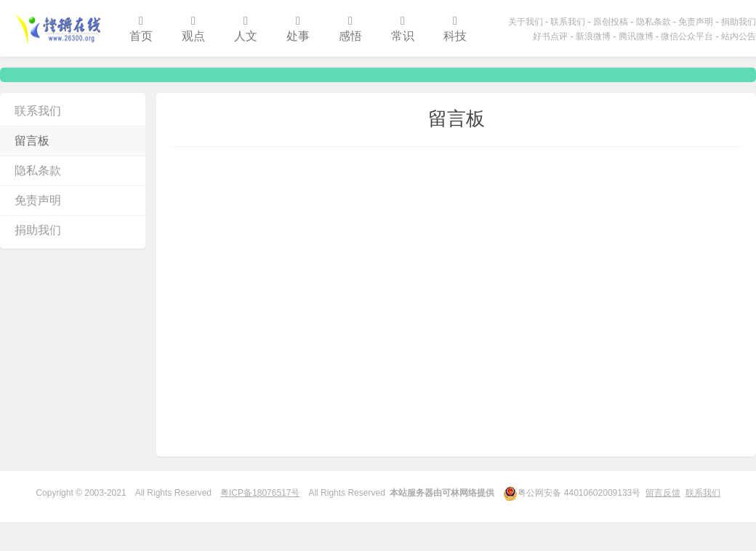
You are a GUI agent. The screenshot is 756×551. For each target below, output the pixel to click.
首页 (141, 29)
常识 (403, 29)
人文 (246, 29)
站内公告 (739, 36)
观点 (193, 29)
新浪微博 (593, 36)
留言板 (32, 141)
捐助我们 (739, 22)
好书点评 (550, 36)
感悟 (350, 29)
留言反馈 (663, 493)
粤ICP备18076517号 (260, 493)
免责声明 (696, 22)
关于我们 (526, 22)
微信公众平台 (687, 36)
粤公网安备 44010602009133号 (572, 492)
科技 (455, 29)
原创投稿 (611, 22)
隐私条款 (654, 22)
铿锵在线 (57, 28)
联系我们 (568, 22)
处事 (298, 29)
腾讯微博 (636, 36)
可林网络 (459, 493)
